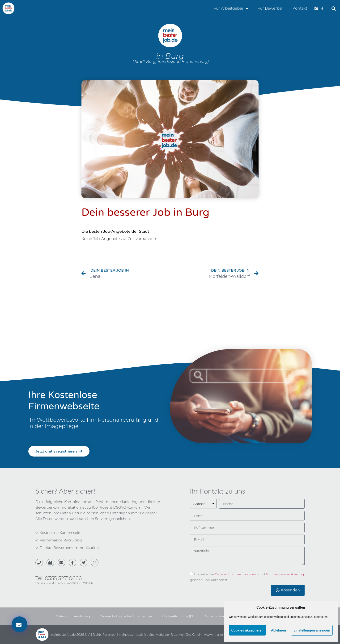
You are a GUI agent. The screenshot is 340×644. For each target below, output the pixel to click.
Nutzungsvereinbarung (285, 574)
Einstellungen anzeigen (312, 630)
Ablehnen (278, 630)
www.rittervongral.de (219, 634)
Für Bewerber (270, 8)
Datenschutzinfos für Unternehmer (126, 616)
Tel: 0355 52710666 (59, 578)
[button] (334, 8)
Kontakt (300, 8)
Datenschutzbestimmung (236, 574)
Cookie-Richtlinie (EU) (179, 616)
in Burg (170, 56)
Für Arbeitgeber (231, 8)
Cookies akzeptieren (247, 630)
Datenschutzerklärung (73, 616)
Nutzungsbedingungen (223, 616)
